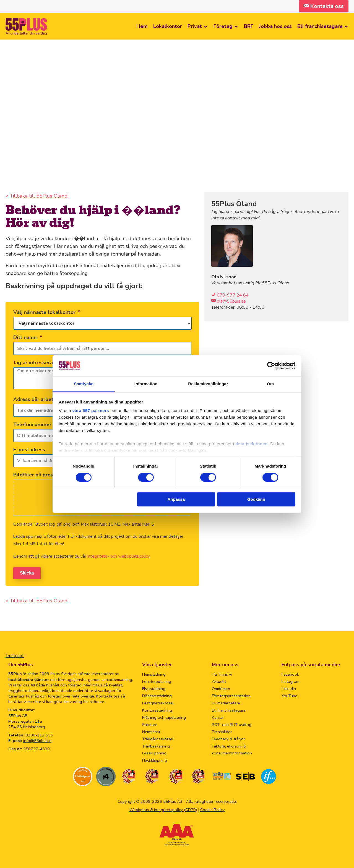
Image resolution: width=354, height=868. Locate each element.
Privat (195, 26)
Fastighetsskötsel (158, 702)
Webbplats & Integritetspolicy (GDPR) (163, 809)
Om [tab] (270, 384)
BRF (249, 26)
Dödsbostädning (157, 695)
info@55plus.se (37, 739)
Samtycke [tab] (84, 384)
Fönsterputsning (157, 680)
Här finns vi (222, 673)
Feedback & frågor (228, 738)
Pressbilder (222, 731)
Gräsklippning (154, 752)
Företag (223, 26)
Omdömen (221, 688)
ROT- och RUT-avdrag (232, 723)
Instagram (290, 680)
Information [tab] (146, 384)
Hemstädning (154, 673)
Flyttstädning (154, 688)
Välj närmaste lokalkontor (47, 312)
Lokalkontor (168, 26)
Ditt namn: (28, 337)
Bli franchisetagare (320, 26)
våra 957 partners (91, 411)
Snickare (150, 723)
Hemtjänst (151, 731)
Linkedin (289, 688)
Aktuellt (219, 680)
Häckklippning (155, 759)
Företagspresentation (231, 695)
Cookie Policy (212, 809)
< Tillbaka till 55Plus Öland (37, 196)
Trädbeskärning (156, 745)
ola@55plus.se (231, 301)
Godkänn (256, 499)
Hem (142, 26)
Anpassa (176, 499)
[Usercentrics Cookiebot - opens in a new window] (271, 366)
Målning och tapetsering (164, 716)
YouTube (289, 695)
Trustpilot (15, 655)
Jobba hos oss (275, 26)
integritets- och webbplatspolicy (119, 556)
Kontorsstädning (157, 709)
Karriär (218, 716)
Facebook (290, 673)
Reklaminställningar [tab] (208, 384)
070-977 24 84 (233, 295)
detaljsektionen (252, 444)
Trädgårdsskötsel (158, 738)
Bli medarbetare (226, 702)
